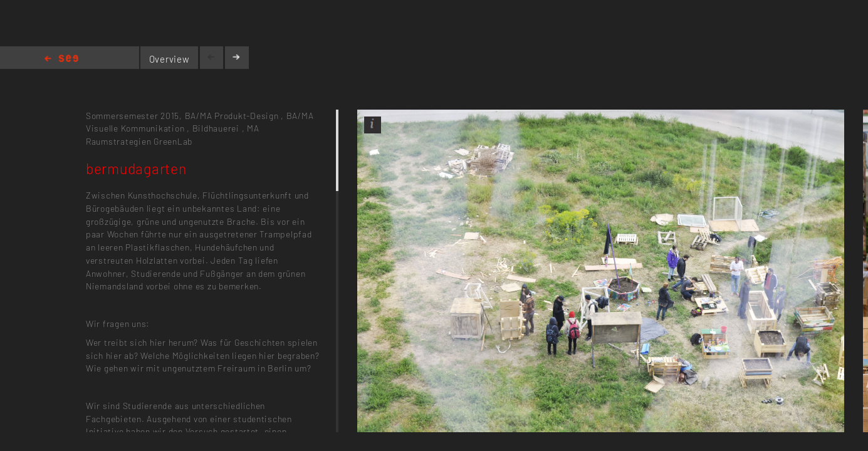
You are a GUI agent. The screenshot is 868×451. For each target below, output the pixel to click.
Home (61, 59)
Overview (170, 59)
